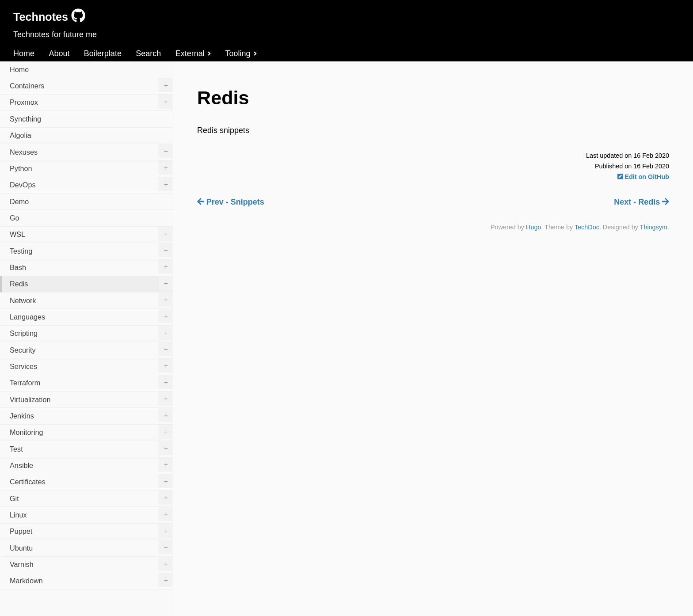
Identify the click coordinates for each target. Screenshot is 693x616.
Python (91, 167)
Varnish (91, 564)
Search (148, 53)
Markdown (91, 580)
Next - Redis (642, 202)
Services (91, 365)
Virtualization (91, 399)
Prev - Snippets (231, 202)
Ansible (91, 464)
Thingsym (654, 227)
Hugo (533, 227)
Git (91, 498)
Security (91, 349)
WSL (91, 234)
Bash (91, 266)
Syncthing (25, 119)
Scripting (91, 333)
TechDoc (587, 227)
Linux (91, 514)
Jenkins (91, 415)
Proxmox (91, 102)
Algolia (21, 135)
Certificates (91, 481)
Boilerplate (103, 53)
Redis (91, 283)
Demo (19, 202)
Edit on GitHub (643, 177)
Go (15, 218)
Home (24, 53)
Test (91, 448)
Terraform (91, 382)
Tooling (241, 53)
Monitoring (91, 432)
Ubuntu (91, 547)
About (59, 53)
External (193, 53)
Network (91, 300)
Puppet (91, 531)
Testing (91, 250)
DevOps (91, 184)
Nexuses (91, 151)
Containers (91, 85)
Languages (91, 316)
